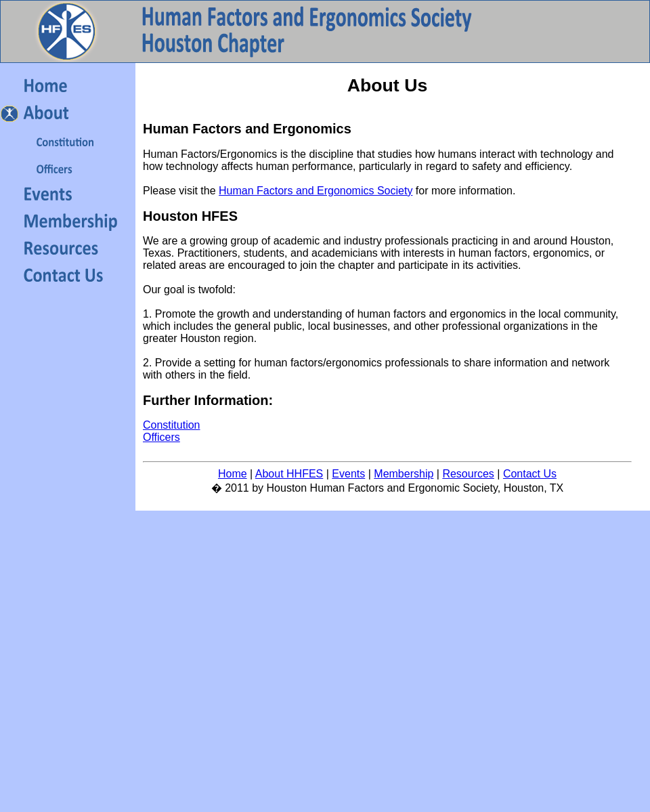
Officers (161, 437)
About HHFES (289, 474)
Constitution (172, 425)
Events (348, 474)
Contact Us (530, 474)
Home (233, 474)
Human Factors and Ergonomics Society (316, 191)
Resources (468, 474)
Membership (404, 474)
